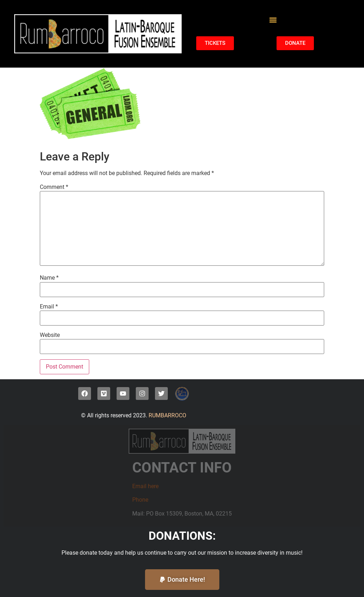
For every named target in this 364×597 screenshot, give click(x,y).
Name (49, 278)
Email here (145, 486)
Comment (54, 187)
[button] (273, 20)
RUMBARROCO (167, 415)
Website (50, 335)
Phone (140, 500)
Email (49, 307)
